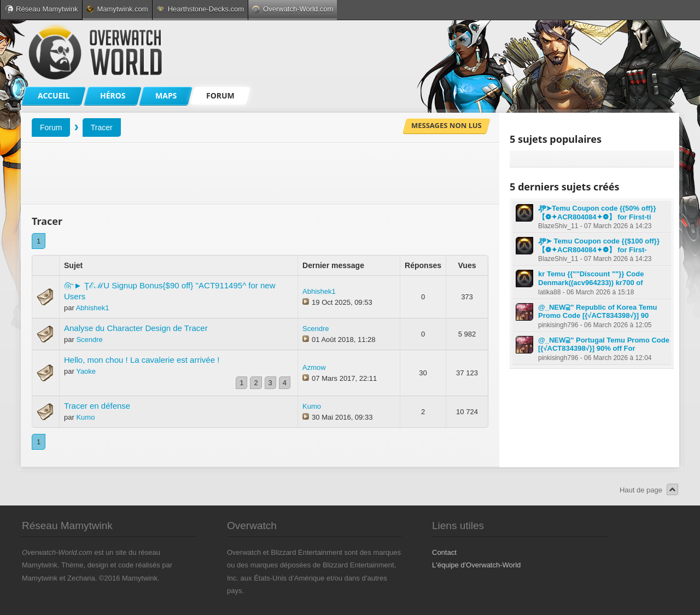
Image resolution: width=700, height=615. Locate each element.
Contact (444, 552)
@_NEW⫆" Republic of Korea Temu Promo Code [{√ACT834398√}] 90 (598, 312)
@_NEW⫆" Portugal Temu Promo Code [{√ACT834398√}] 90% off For (604, 344)
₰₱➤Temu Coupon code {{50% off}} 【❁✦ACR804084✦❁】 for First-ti (597, 213)
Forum (51, 127)
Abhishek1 (93, 308)
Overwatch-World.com (293, 9)
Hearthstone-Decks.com (200, 9)
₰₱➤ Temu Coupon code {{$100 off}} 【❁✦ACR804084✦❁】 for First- (599, 245)
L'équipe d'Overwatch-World (476, 565)
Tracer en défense (97, 406)
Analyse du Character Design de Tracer (136, 328)
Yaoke (86, 371)
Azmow (314, 367)
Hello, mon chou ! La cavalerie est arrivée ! (142, 360)
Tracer (102, 127)
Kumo (85, 417)
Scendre (89, 340)
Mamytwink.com (117, 9)
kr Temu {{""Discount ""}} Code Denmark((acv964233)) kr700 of (591, 278)
